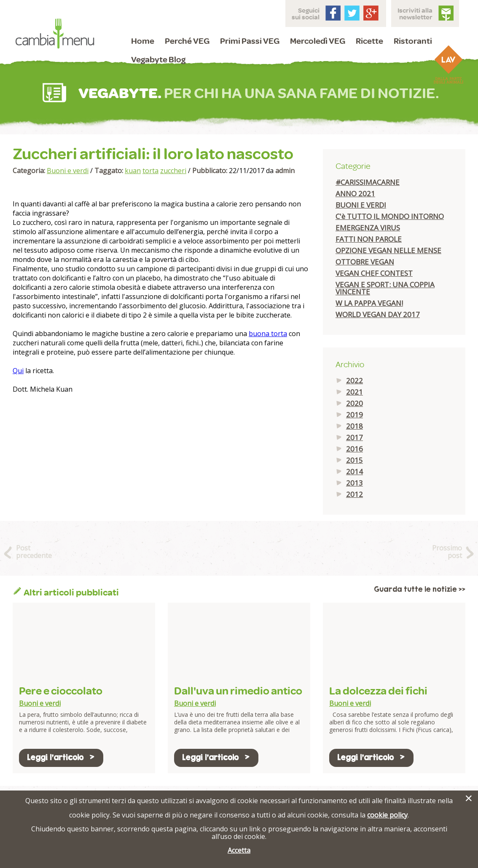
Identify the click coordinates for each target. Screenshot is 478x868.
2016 (354, 449)
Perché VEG (187, 41)
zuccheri (173, 171)
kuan (133, 171)
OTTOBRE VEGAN (365, 262)
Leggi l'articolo (61, 757)
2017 (354, 437)
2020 (354, 403)
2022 (354, 381)
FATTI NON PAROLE (369, 239)
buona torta (268, 334)
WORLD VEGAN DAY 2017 (378, 314)
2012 (354, 494)
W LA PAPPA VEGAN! (369, 303)
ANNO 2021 (355, 194)
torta (150, 171)
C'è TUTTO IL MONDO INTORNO (390, 216)
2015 (354, 460)
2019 (354, 415)
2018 (354, 426)
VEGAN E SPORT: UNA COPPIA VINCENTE (385, 288)
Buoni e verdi (68, 171)
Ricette (369, 41)
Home (143, 41)
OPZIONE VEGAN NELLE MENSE (388, 250)
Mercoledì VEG (318, 41)
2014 (354, 471)
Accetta (239, 850)
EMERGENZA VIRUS (368, 228)
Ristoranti (413, 41)
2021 (354, 392)
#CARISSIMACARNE (368, 182)
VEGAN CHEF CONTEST (374, 273)
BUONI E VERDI (361, 205)
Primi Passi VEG (250, 41)
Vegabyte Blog (158, 59)
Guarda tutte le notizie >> (420, 589)
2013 (354, 483)
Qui (18, 371)
